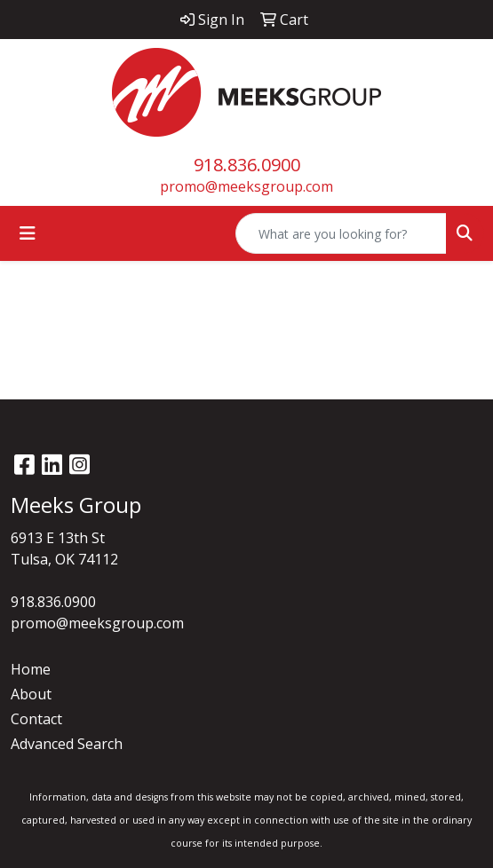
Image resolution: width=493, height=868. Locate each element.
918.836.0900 (247, 165)
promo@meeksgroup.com (246, 186)
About (31, 694)
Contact (36, 719)
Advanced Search (67, 744)
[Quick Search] (341, 233)
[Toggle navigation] (28, 233)
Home (31, 669)
